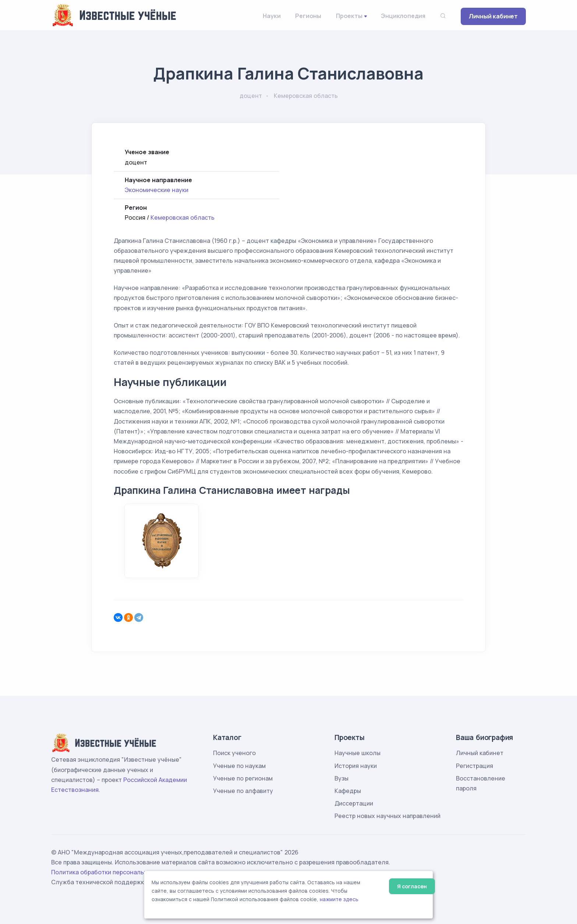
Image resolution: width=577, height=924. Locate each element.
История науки (356, 766)
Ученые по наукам (239, 766)
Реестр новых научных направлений (387, 816)
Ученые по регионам (243, 778)
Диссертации (354, 803)
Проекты (349, 16)
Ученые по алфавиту (243, 791)
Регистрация (475, 766)
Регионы (308, 16)
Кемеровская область (183, 217)
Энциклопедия (403, 16)
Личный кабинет (493, 16)
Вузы (341, 778)
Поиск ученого (234, 753)
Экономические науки (157, 190)
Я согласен (412, 886)
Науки (272, 16)
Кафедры (348, 791)
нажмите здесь (339, 899)
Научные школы (357, 753)
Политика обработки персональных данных (115, 872)
